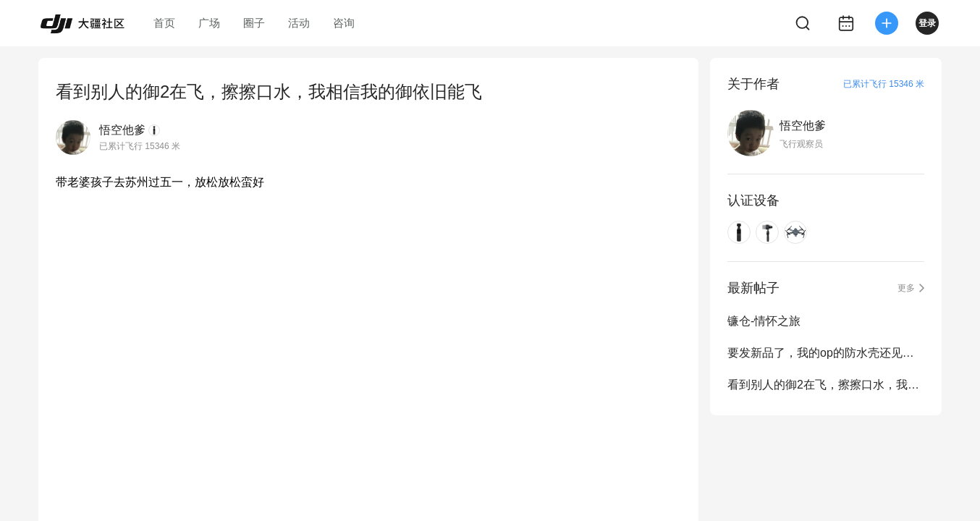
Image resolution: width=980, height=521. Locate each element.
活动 (299, 23)
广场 (209, 23)
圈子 (254, 23)
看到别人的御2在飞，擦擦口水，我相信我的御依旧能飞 (826, 385)
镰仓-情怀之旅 (764, 321)
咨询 (344, 23)
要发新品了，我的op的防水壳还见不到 (826, 353)
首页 (164, 23)
